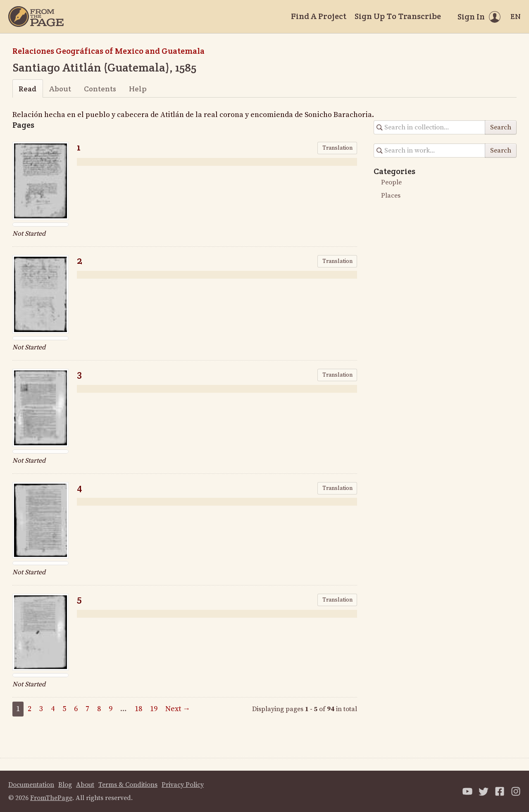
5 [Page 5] (64, 709)
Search (501, 127)
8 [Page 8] (99, 709)
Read (27, 89)
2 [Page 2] (30, 709)
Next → (178, 709)
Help (138, 89)
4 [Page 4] (53, 709)
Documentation (31, 785)
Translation (337, 148)
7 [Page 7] (87, 709)
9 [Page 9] (111, 709)
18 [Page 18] (138, 709)
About (60, 89)
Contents (100, 89)
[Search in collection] (430, 127)
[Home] (36, 17)
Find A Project (319, 16)
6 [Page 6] (76, 709)
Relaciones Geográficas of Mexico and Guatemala (108, 51)
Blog (65, 785)
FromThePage (51, 798)
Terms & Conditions (128, 785)
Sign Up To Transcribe (398, 16)
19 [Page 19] (154, 709)
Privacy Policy (183, 785)
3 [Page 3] (41, 709)
